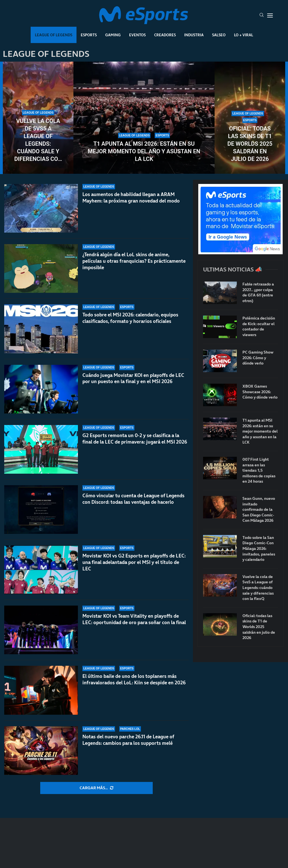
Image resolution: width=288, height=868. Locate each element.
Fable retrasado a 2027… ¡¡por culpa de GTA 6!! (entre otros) (258, 293)
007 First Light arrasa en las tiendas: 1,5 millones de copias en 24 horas (259, 470)
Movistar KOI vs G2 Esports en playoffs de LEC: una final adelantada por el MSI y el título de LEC (134, 562)
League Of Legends (54, 35)
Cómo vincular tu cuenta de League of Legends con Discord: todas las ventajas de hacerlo (133, 499)
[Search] (262, 15)
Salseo (219, 35)
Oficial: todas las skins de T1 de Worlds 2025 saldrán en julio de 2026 (250, 144)
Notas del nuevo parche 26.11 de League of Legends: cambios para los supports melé (128, 740)
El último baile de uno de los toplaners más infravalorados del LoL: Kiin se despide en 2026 (134, 679)
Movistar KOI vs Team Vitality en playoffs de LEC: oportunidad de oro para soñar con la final (134, 619)
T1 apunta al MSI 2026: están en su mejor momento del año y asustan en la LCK (144, 151)
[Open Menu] (270, 15)
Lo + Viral (244, 35)
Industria (194, 35)
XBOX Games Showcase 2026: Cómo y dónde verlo (260, 392)
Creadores (165, 35)
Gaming (113, 35)
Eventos (137, 35)
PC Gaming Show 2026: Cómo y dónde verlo (258, 358)
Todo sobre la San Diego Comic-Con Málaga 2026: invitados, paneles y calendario (259, 549)
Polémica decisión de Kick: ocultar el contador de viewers (259, 327)
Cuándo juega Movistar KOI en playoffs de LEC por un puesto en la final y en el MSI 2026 (133, 378)
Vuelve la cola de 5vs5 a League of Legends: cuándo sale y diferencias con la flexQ (38, 140)
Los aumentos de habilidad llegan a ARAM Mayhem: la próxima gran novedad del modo (131, 198)
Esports (89, 35)
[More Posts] (96, 788)
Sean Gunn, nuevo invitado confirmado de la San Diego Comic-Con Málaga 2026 (259, 510)
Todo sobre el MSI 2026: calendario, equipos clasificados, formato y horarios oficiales (130, 318)
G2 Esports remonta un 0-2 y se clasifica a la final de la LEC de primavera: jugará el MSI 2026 (135, 439)
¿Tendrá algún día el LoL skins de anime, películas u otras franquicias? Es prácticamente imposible (134, 261)
